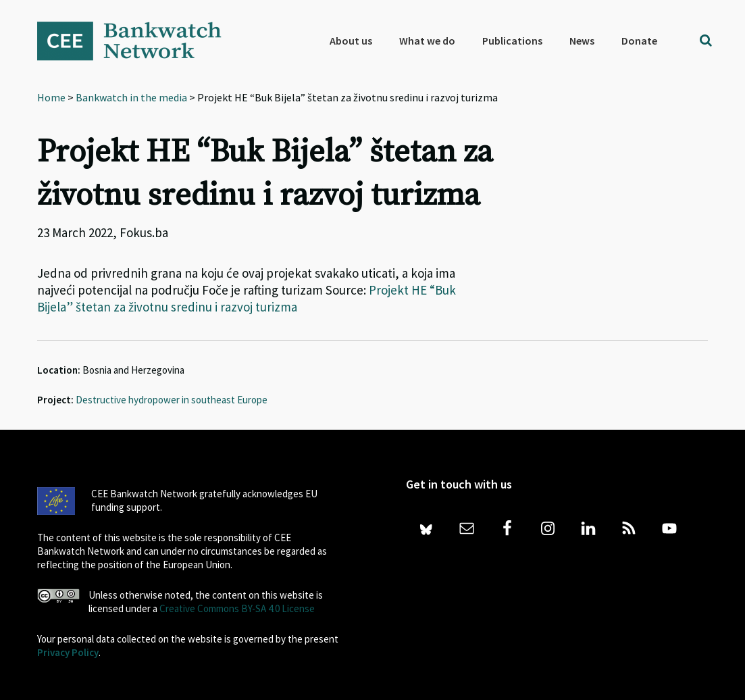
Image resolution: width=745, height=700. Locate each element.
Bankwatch (138, 41)
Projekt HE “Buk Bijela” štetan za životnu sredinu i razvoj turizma (247, 298)
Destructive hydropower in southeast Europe (172, 400)
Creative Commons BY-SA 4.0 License (237, 608)
